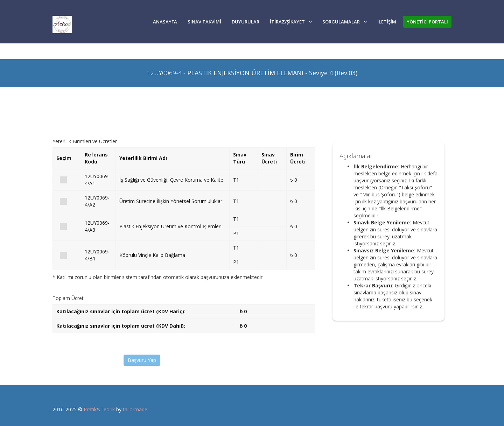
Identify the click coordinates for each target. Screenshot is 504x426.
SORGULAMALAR (345, 22)
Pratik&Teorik (99, 409)
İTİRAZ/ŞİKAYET (291, 22)
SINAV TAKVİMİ (204, 22)
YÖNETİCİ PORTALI (427, 22)
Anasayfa (165, 22)
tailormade (135, 409)
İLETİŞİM (387, 22)
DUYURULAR (246, 22)
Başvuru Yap (142, 360)
